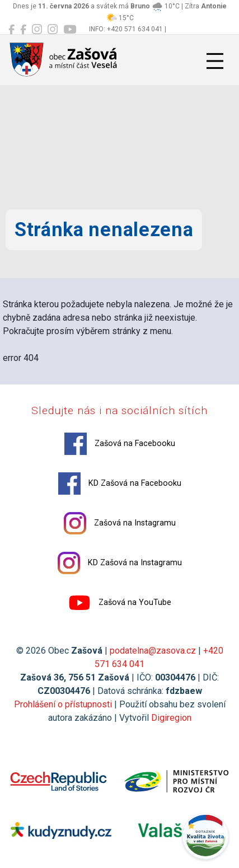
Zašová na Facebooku (120, 444)
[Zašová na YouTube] (70, 30)
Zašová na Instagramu (120, 523)
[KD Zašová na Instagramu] (53, 30)
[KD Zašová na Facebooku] (23, 30)
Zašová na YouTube (120, 603)
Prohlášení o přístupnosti (63, 704)
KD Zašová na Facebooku (120, 484)
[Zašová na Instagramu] (37, 30)
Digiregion (171, 718)
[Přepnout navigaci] (215, 61)
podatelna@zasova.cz (153, 651)
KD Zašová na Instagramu (120, 563)
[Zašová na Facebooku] (11, 30)
